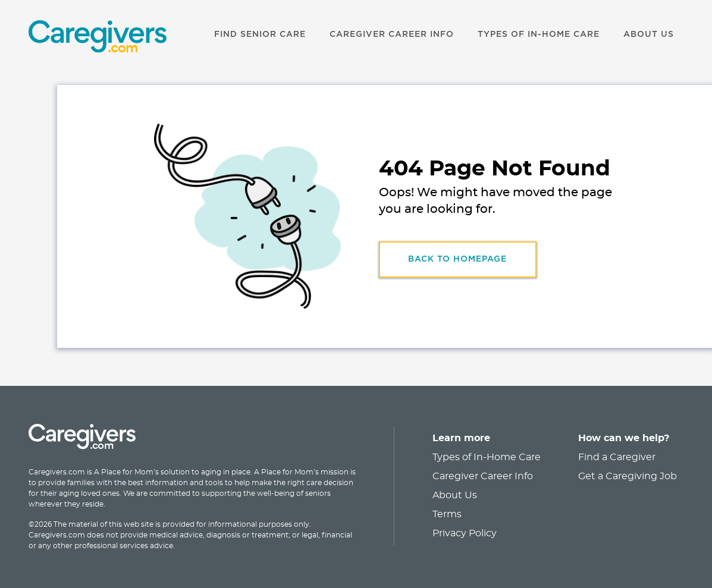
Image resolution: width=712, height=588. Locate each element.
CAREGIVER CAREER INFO (392, 34)
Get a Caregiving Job (628, 476)
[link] (82, 38)
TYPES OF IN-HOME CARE (539, 34)
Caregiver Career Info (483, 476)
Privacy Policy (465, 533)
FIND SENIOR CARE (260, 34)
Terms (447, 514)
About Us (455, 495)
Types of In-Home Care (487, 457)
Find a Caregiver (617, 457)
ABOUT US (649, 34)
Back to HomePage (457, 259)
